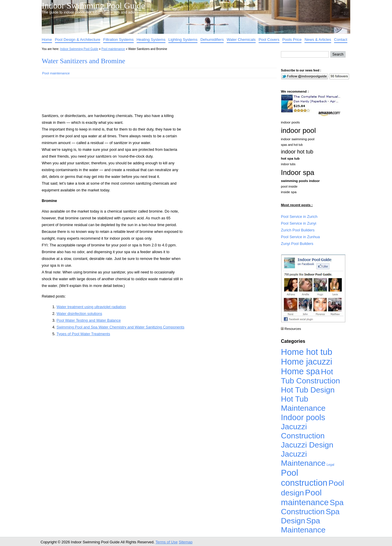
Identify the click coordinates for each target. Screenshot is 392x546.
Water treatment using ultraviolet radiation (91, 307)
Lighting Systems (183, 40)
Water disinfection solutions (79, 314)
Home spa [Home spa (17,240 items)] (300, 371)
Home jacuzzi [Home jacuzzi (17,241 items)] (307, 362)
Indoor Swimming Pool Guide (93, 6)
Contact (341, 40)
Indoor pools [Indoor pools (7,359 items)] (303, 417)
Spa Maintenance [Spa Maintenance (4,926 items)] (303, 525)
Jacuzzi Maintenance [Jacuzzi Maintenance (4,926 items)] (303, 459)
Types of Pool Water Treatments (83, 334)
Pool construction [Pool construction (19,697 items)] (304, 478)
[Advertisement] (150, 98)
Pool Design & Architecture (78, 40)
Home (47, 40)
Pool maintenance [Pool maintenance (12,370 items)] (305, 497)
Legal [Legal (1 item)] (330, 465)
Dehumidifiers (212, 40)
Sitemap (186, 542)
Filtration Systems (118, 40)
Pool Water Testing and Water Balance (89, 320)
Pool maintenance (113, 49)
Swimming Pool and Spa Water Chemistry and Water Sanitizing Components (120, 327)
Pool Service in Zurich (299, 217)
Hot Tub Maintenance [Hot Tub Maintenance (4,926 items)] (303, 404)
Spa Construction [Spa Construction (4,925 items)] (312, 507)
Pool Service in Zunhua (300, 237)
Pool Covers (269, 40)
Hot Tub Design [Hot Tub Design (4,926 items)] (308, 390)
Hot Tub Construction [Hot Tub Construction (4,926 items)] (310, 376)
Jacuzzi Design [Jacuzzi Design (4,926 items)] (307, 445)
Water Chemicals (241, 40)
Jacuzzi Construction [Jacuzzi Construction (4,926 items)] (303, 431)
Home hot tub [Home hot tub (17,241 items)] (307, 352)
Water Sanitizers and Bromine (83, 61)
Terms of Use (166, 542)
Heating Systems (151, 40)
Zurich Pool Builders (298, 230)
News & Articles (318, 40)
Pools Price (292, 40)
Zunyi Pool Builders (297, 244)
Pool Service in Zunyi (299, 223)
